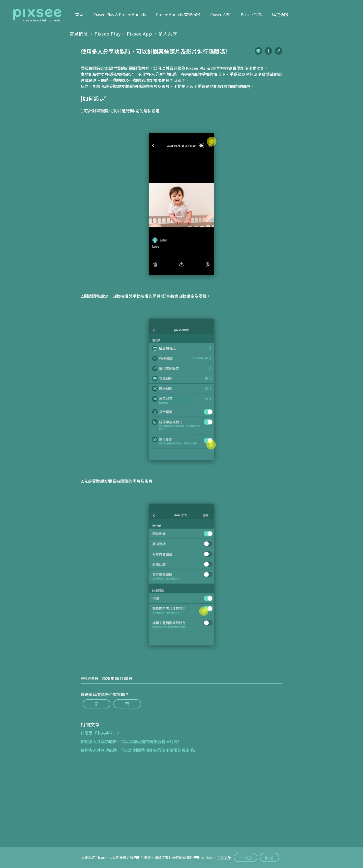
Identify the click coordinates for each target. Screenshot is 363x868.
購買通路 (280, 14)
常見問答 (79, 34)
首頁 (79, 14)
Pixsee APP (220, 14)
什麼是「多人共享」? (100, 733)
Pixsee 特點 (251, 14)
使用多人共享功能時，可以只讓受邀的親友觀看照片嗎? (130, 741)
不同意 (246, 857)
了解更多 (224, 857)
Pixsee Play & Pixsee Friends (120, 14)
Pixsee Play (108, 34)
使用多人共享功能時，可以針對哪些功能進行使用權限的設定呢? (138, 750)
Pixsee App (140, 34)
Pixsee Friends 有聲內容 (178, 14)
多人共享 (168, 34)
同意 (269, 857)
